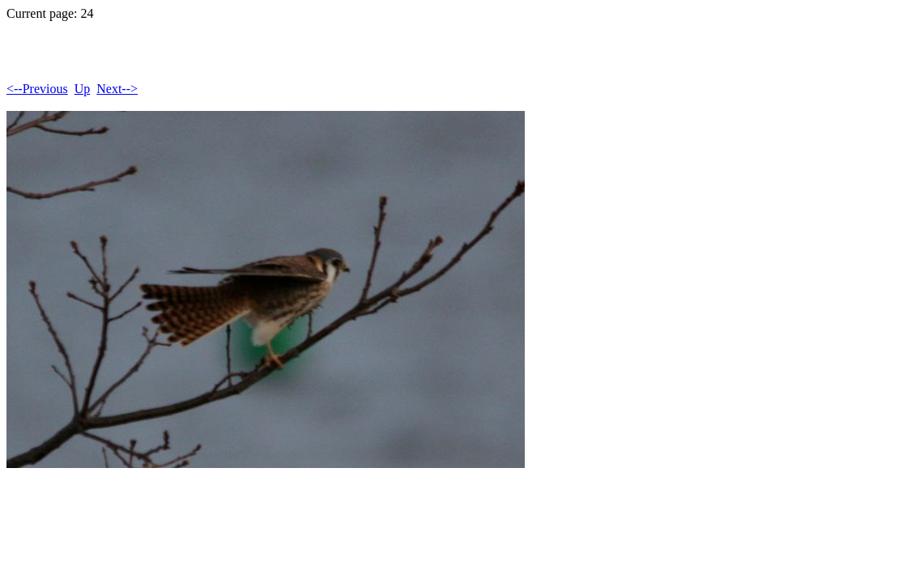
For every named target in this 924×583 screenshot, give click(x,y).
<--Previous (37, 89)
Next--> (117, 89)
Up (83, 89)
